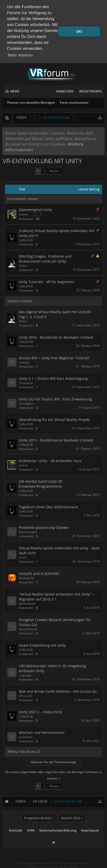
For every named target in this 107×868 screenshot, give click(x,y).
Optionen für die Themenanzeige (54, 761)
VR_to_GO (25, 695)
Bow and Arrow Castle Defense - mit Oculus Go (58, 690)
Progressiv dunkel (37, 826)
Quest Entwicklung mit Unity (42, 644)
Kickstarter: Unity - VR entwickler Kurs (50, 460)
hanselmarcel (28, 628)
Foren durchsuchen (74, 102)
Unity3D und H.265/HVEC (39, 573)
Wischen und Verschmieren (42, 732)
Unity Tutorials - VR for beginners (46, 281)
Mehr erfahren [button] (20, 55)
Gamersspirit (28, 531)
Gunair (24, 214)
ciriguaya (25, 674)
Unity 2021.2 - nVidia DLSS (40, 711)
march (23, 464)
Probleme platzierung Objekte (44, 527)
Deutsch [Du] (70, 826)
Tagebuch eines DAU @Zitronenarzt (48, 506)
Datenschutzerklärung (58, 838)
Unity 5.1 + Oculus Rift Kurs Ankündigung (53, 378)
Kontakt (16, 838)
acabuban (26, 736)
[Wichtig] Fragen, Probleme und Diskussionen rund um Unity (45, 258)
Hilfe (31, 838)
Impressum (90, 838)
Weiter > (55, 170)
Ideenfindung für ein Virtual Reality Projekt (54, 419)
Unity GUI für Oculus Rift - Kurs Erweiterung (55, 398)
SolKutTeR (26, 239)
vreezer (24, 362)
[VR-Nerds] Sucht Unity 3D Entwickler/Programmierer (41, 483)
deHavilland (27, 603)
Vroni (22, 557)
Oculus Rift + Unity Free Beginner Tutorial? (54, 357)
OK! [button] (79, 31)
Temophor (26, 382)
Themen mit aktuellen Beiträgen (31, 102)
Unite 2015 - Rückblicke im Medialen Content (56, 439)
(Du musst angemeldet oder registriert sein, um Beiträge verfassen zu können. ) (53, 774)
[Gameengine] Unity (35, 209)
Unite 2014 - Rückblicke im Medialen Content (56, 337)
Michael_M (26, 577)
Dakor (23, 265)
